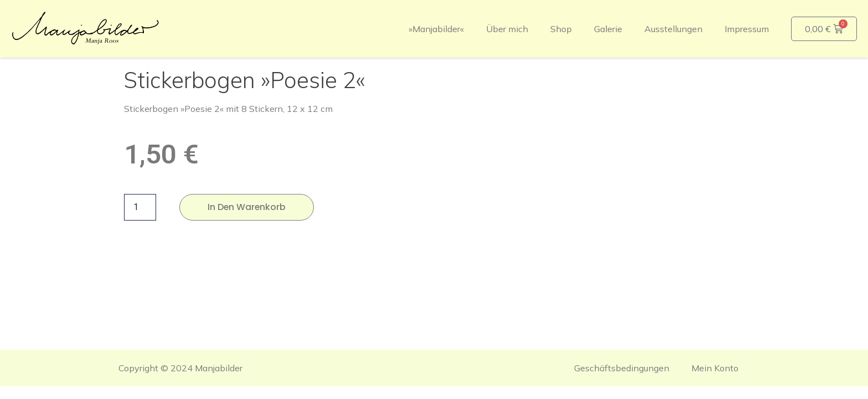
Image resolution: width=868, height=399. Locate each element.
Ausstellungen (673, 29)
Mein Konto (715, 368)
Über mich (507, 29)
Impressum (747, 29)
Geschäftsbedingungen (622, 368)
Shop (561, 29)
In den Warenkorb (247, 207)
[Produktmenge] (140, 207)
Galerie (608, 29)
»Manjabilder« (436, 29)
